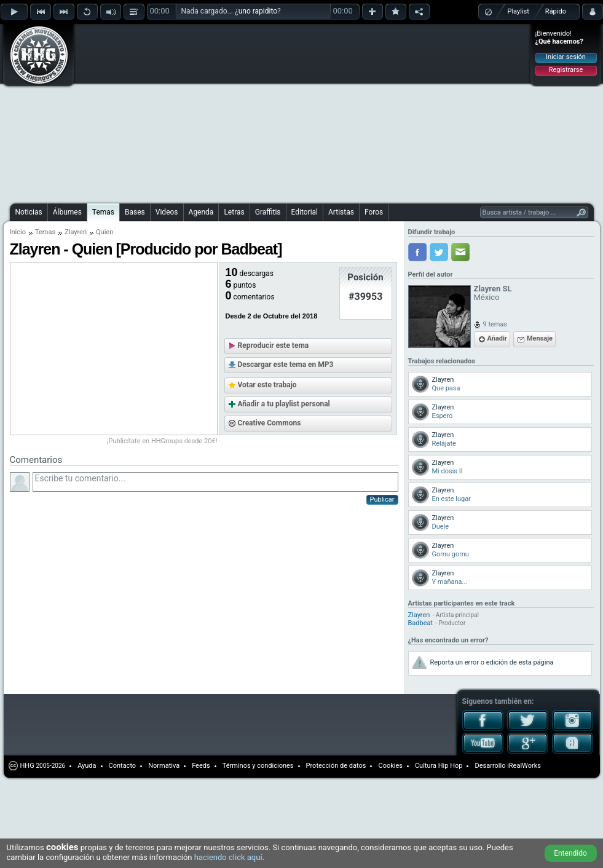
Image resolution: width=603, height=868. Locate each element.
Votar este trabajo (267, 385)
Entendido (570, 853)
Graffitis (268, 212)
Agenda (201, 212)
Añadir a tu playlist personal (284, 404)
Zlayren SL (493, 289)
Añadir (497, 338)
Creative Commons (270, 423)
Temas (103, 212)
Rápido (556, 11)
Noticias (29, 212)
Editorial (305, 212)
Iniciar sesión (566, 57)
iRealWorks (524, 766)
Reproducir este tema (274, 345)
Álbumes (67, 212)
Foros (374, 212)
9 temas (495, 324)
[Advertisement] (259, 112)
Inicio (18, 232)
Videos (167, 212)
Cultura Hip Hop (439, 766)
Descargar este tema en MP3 (286, 365)
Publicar (382, 499)
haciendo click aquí (228, 857)
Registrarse (566, 70)
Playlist (518, 11)
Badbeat (421, 623)
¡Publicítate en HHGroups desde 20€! (162, 441)
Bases (135, 212)
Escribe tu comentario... (215, 482)
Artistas (341, 212)
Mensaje (540, 338)
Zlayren (76, 232)
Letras (234, 212)
